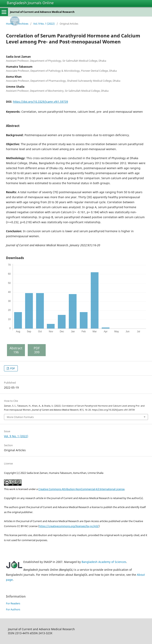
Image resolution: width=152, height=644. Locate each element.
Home (10, 24)
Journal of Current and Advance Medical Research (42, 12)
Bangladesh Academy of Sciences (104, 562)
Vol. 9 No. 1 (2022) (44, 24)
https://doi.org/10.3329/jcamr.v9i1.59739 (40, 102)
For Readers (13, 603)
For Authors (13, 609)
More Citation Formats (20, 417)
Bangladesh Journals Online (30, 3)
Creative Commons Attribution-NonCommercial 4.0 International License (81, 489)
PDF (12, 368)
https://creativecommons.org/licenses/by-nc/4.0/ (69, 526)
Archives (23, 24)
